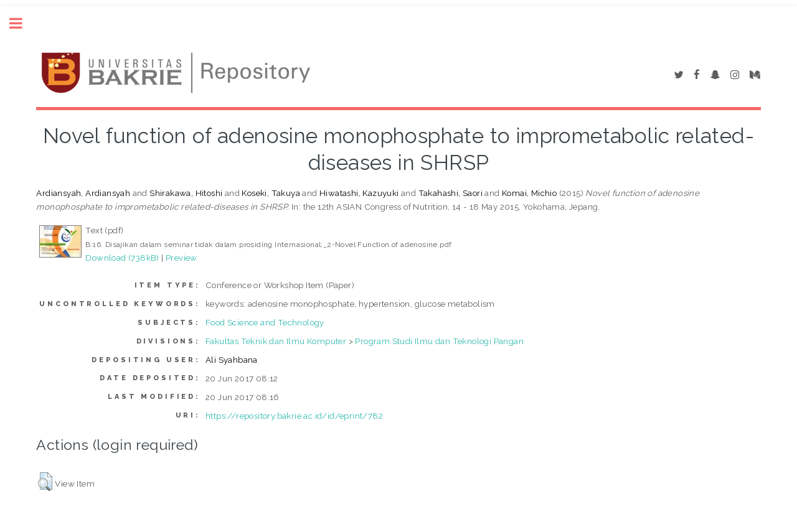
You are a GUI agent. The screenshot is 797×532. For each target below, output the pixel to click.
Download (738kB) (122, 258)
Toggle (22, 23)
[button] (45, 482)
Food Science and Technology (265, 322)
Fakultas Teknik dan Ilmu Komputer (276, 341)
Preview (182, 258)
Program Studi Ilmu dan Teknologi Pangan (439, 341)
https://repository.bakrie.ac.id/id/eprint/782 (294, 416)
